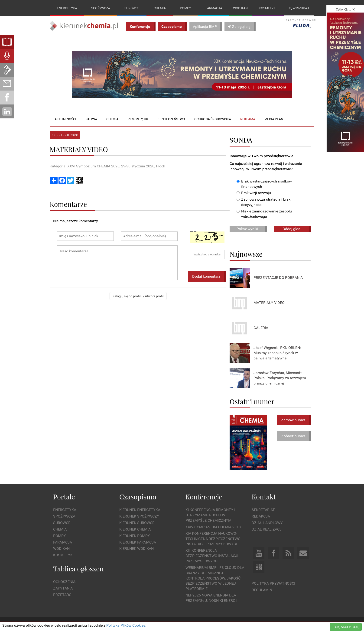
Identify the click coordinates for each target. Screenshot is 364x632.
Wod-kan (240, 8)
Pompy (185, 8)
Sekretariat (263, 510)
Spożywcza (101, 8)
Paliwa (91, 119)
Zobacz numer (293, 436)
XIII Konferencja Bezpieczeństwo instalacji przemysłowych (212, 556)
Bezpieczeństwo (171, 119)
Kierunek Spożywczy (139, 516)
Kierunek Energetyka (140, 510)
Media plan (274, 119)
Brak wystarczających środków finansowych (264, 184)
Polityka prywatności (273, 583)
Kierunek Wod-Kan (136, 549)
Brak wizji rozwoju (254, 193)
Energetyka (67, 8)
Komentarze (68, 204)
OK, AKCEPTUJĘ (347, 627)
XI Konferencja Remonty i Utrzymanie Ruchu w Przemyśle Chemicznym (210, 515)
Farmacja (214, 8)
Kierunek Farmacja (138, 542)
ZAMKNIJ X (345, 10)
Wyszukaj (299, 8)
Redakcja (261, 516)
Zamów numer (293, 420)
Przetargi (63, 595)
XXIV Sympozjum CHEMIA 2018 (213, 527)
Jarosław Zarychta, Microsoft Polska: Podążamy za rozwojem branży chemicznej (280, 378)
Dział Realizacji (267, 529)
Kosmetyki (268, 8)
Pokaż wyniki (247, 229)
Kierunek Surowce (137, 523)
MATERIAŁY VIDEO (269, 303)
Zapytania (63, 588)
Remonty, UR (138, 119)
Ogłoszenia (64, 582)
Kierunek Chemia (135, 529)
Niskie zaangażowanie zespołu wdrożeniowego (264, 214)
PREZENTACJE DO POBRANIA (278, 278)
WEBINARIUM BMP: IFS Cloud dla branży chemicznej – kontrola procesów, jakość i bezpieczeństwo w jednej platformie (215, 578)
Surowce (132, 8)
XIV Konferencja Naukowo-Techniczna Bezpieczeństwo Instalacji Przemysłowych (213, 539)
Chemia (160, 8)
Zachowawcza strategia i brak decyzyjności (263, 202)
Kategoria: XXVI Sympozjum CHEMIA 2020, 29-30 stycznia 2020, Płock (107, 166)
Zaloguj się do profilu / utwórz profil (138, 296)
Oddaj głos (291, 229)
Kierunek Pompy (135, 536)
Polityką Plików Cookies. (126, 625)
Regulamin (262, 590)
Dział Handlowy (267, 523)
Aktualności (65, 119)
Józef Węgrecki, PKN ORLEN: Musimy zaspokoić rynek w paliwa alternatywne (277, 353)
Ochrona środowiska (213, 119)
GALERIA (261, 328)
